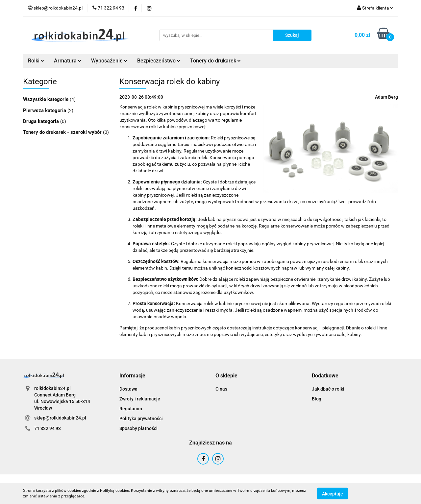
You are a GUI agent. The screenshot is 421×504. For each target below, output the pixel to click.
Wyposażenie (109, 61)
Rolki (36, 61)
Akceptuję (333, 493)
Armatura (68, 61)
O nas (221, 389)
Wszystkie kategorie (46, 99)
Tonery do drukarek (215, 61)
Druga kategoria (42, 121)
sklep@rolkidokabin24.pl (60, 418)
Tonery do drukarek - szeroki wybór (63, 132)
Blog (317, 399)
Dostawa (128, 389)
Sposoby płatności (138, 428)
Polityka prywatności (141, 419)
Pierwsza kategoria (45, 110)
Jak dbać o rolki (328, 389)
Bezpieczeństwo (159, 61)
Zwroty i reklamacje (140, 399)
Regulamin (131, 409)
